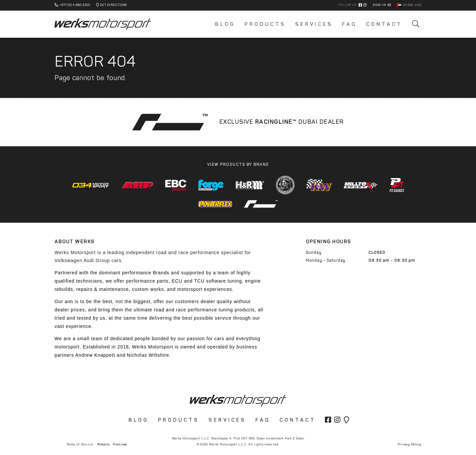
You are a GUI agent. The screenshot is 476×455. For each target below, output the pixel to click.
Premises (120, 444)
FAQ (350, 24)
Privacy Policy (410, 444)
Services (314, 24)
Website (103, 444)
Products (265, 24)
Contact (384, 24)
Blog (225, 24)
